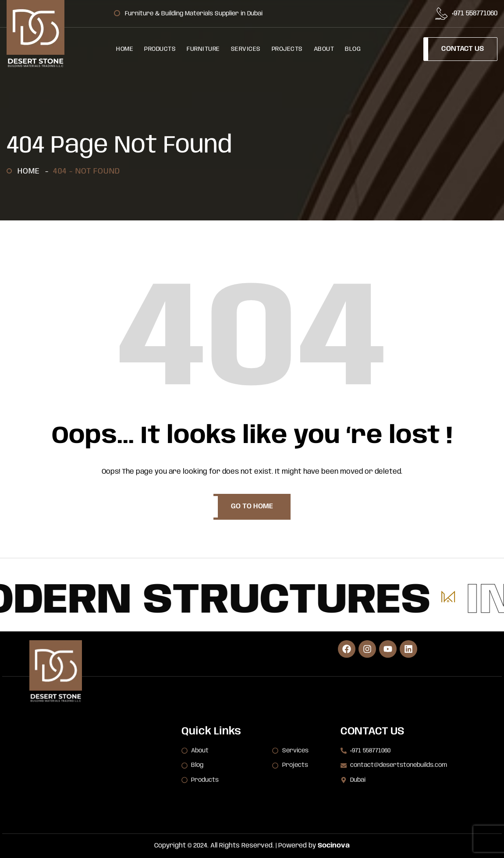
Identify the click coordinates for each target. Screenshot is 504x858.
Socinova (334, 846)
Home (31, 171)
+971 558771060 (475, 14)
